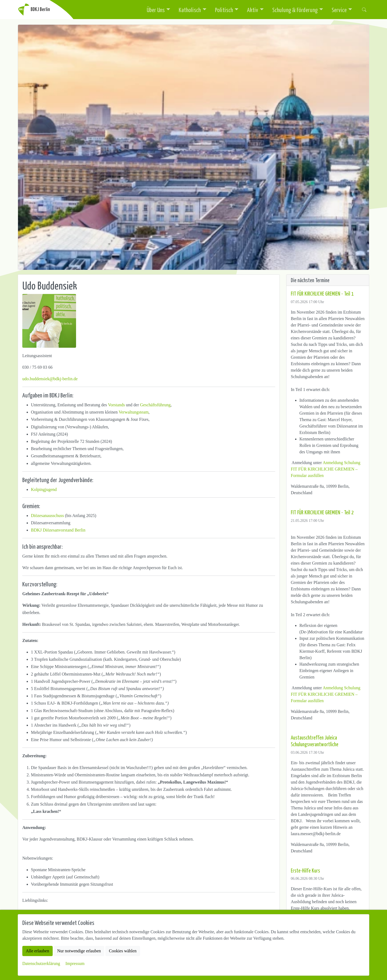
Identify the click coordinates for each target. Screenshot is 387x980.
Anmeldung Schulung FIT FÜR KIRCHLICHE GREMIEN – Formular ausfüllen (326, 469)
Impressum (75, 963)
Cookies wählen (123, 951)
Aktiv (253, 10)
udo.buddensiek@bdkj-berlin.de (50, 379)
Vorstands (117, 405)
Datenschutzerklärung (41, 963)
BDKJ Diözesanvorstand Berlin (58, 530)
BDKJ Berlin (34, 10)
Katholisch (190, 10)
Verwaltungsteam (134, 412)
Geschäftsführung (155, 405)
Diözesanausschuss (47, 516)
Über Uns (156, 10)
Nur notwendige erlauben (79, 951)
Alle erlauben (37, 951)
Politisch (224, 10)
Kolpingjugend (44, 489)
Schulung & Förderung (295, 10)
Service (339, 10)
